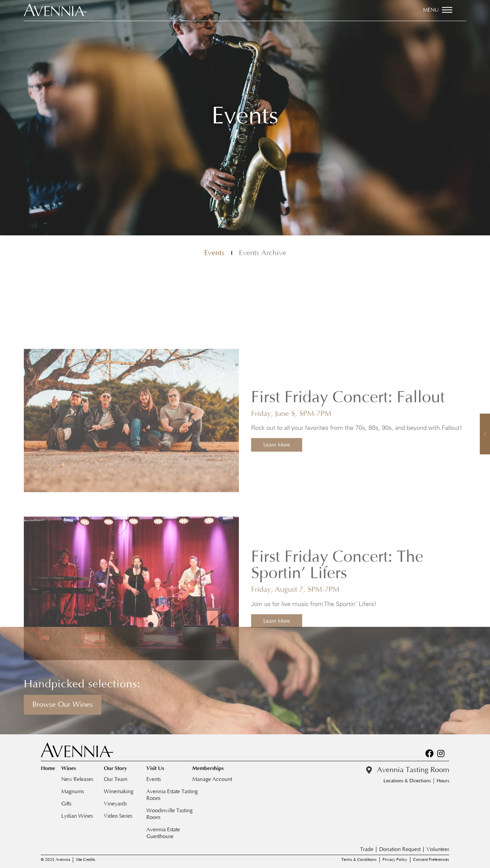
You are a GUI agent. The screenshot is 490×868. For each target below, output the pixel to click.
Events (214, 254)
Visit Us (157, 769)
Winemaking (119, 791)
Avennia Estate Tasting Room (172, 795)
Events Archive (263, 254)
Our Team (116, 779)
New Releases (77, 779)
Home (48, 768)
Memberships (210, 769)
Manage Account (212, 779)
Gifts (66, 804)
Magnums (73, 791)
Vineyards (115, 804)
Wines (70, 769)
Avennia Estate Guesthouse (163, 833)
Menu (431, 10)
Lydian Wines (77, 816)
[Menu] (447, 10)
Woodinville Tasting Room (169, 814)
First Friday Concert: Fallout (348, 546)
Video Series (118, 816)
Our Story (117, 769)
